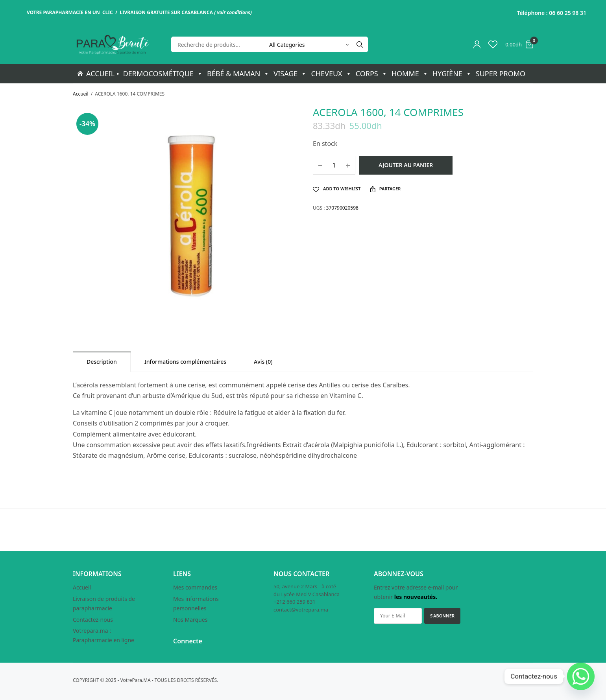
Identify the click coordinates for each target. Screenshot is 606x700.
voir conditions (233, 12)
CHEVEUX (331, 74)
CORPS (372, 74)
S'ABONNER (442, 616)
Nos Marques (190, 620)
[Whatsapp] (581, 676)
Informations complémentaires (185, 362)
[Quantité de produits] (334, 165)
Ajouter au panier (406, 165)
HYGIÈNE (452, 74)
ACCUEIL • (103, 74)
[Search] (360, 44)
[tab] (102, 362)
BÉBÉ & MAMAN (238, 74)
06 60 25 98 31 (568, 13)
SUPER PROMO (501, 74)
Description (102, 362)
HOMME (410, 74)
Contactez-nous (93, 620)
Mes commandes (195, 587)
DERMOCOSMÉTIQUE (163, 74)
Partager (385, 189)
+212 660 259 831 (295, 602)
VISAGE (290, 74)
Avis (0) (263, 362)
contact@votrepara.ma (301, 610)
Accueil (81, 94)
